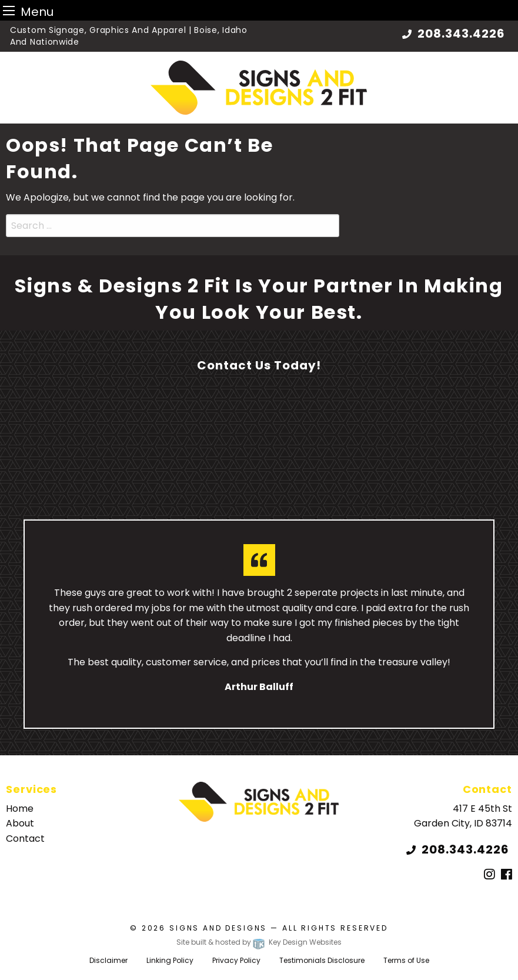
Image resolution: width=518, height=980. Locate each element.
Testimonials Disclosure (322, 960)
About (20, 823)
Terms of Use (406, 960)
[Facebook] (507, 875)
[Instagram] (489, 875)
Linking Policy (170, 960)
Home (20, 809)
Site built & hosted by (259, 942)
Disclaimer (108, 960)
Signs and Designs (218, 928)
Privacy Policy (236, 960)
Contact (25, 839)
